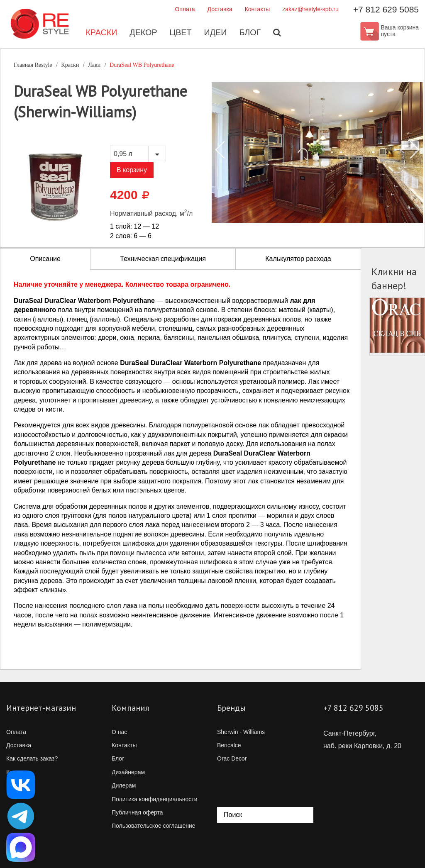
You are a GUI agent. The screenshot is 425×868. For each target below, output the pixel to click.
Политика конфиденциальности (155, 799)
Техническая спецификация (163, 259)
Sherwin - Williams (241, 732)
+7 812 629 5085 (386, 9)
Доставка (220, 9)
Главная (33, 65)
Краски (101, 33)
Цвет (181, 33)
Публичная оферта (137, 812)
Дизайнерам (128, 772)
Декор (143, 33)
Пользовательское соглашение (154, 826)
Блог (251, 33)
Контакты (257, 9)
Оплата (185, 9)
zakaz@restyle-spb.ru (310, 9)
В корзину (132, 170)
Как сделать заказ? (32, 758)
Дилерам (124, 785)
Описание (45, 259)
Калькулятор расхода (298, 259)
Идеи (216, 33)
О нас (119, 732)
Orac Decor (232, 758)
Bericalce (229, 745)
